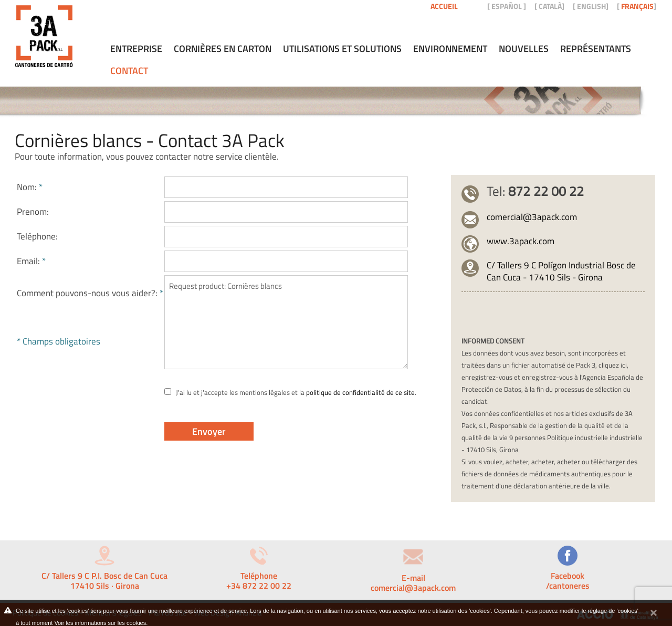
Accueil (444, 6)
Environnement (450, 49)
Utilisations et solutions (342, 49)
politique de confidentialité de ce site (360, 392)
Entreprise (136, 49)
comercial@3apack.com (532, 217)
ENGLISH (591, 6)
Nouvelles (524, 49)
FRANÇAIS (637, 6)
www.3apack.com (521, 241)
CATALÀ (550, 6)
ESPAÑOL (507, 6)
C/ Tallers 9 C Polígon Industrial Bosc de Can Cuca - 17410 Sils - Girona (561, 271)
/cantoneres (568, 586)
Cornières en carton (223, 49)
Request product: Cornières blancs (286, 322)
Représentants (596, 49)
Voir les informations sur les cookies (100, 623)
